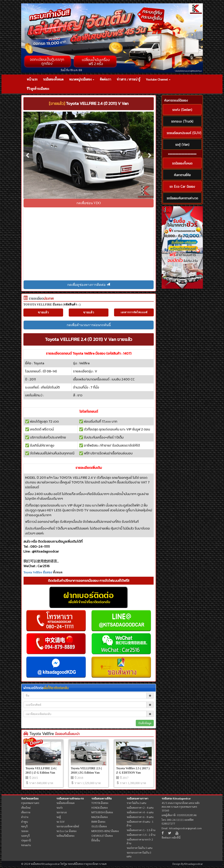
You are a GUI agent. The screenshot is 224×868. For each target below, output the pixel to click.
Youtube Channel (158, 79)
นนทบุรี (25, 836)
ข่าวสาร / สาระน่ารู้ (128, 79)
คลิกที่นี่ (176, 837)
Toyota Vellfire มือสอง (38, 572)
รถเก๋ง (59, 807)
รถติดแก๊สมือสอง (65, 836)
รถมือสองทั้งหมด (53, 79)
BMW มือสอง (98, 822)
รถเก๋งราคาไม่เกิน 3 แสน (139, 848)
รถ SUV (60, 822)
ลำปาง (25, 817)
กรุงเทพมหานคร (30, 803)
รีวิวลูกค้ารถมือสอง (38, 89)
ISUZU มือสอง (99, 826)
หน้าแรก (32, 79)
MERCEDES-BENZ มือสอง (105, 831)
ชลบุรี (24, 826)
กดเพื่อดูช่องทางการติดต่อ (89, 285)
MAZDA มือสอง (100, 817)
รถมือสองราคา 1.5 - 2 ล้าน (141, 835)
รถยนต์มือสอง (75, 864)
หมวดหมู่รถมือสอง (82, 79)
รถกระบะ (62, 812)
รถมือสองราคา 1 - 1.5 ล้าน (141, 830)
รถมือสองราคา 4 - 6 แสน (140, 812)
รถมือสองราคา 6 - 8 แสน (140, 817)
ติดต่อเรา (105, 79)
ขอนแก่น (26, 845)
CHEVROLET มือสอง (102, 836)
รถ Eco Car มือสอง (66, 831)
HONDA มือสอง (100, 807)
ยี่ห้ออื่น (96, 840)
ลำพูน (24, 822)
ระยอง (25, 831)
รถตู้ (59, 817)
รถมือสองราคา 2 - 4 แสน (140, 807)
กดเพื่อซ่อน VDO (89, 203)
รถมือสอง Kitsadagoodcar (176, 799)
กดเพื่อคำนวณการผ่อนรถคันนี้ (89, 325)
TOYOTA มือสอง (100, 803)
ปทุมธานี (26, 840)
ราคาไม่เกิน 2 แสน (136, 803)
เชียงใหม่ (26, 807)
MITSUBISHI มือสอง (102, 812)
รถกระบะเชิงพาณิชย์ (68, 826)
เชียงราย (26, 812)
